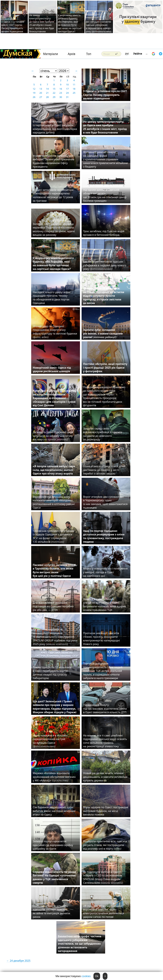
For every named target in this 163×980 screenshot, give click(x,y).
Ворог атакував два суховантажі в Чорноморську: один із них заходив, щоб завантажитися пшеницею (105, 502)
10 (67, 85)
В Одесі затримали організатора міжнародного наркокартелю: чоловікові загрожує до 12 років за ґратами (53, 195)
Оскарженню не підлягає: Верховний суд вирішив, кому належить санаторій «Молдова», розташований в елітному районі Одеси (54, 500)
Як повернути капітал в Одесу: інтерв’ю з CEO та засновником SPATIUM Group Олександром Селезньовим (103, 877)
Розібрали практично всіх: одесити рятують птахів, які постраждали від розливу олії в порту (105, 845)
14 (47, 89)
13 (41, 89)
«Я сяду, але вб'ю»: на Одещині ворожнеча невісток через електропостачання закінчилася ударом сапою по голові (104, 911)
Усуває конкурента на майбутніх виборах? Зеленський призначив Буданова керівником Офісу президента (54, 161)
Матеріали (51, 54)
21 (47, 93)
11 (74, 85)
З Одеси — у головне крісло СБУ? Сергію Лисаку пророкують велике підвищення (13, 27)
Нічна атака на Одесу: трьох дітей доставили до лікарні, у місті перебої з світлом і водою (104, 470)
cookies (86, 976)
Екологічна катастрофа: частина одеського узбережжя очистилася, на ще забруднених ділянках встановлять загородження (80, 944)
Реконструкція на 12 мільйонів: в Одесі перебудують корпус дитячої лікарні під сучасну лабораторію (52, 673)
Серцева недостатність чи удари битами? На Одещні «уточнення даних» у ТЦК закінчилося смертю (54, 877)
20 (41, 93)
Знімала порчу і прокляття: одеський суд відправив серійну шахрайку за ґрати (53, 845)
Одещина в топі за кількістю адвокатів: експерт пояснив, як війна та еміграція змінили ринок (52, 911)
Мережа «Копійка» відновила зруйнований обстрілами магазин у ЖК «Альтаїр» (54, 777)
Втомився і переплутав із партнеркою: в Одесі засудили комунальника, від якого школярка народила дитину (55, 127)
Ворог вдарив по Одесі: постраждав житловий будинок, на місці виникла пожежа (106, 811)
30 (61, 97)
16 (61, 89)
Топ (89, 54)
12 (34, 89)
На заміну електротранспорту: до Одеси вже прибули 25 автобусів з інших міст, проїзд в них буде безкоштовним (42, 23)
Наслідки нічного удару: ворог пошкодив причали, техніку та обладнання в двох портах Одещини (52, 298)
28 (47, 97)
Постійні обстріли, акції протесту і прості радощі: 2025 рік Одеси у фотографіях (105, 368)
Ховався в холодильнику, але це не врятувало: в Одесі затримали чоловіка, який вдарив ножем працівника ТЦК (105, 604)
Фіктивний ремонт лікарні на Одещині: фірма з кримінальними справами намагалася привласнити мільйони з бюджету (106, 159)
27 (41, 97)
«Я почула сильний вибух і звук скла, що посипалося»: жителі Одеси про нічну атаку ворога (54, 470)
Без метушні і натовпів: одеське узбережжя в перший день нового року (105, 265)
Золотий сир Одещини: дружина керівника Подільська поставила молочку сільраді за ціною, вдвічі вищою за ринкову (54, 229)
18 (74, 89)
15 (54, 89)
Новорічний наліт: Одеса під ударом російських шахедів (52, 369)
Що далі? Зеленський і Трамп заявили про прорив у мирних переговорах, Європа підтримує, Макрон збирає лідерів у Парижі (55, 707)
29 (54, 97)
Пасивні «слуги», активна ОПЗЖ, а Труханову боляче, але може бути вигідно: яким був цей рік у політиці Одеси (55, 570)
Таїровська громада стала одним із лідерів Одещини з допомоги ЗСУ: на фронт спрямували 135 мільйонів (54, 536)
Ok (97, 976)
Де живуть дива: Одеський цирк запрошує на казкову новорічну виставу (53, 436)
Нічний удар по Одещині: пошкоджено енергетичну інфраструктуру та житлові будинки (55, 332)
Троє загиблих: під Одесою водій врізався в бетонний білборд (104, 233)
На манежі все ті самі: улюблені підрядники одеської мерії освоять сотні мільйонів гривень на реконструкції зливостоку (105, 741)
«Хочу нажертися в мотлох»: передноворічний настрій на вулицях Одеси (50, 741)
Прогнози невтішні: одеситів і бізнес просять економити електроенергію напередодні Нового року (102, 639)
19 (34, 93)
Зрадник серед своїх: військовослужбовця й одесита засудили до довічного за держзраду (103, 434)
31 (67, 97)
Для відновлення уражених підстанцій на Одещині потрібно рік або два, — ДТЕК (53, 606)
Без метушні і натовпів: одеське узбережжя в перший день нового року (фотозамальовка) (99, 27)
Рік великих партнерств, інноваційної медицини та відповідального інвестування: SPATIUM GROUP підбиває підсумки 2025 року (55, 637)
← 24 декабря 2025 (18, 961)
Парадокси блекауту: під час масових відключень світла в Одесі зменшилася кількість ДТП (105, 709)
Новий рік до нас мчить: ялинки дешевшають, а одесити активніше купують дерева (105, 777)
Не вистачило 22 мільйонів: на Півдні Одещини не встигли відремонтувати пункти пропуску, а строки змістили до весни (104, 296)
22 (54, 93)
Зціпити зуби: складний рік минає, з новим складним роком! (103, 333)
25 (74, 93)
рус (127, 53)
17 (67, 89)
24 (67, 93)
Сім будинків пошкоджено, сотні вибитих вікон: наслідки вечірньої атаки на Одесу (54, 811)
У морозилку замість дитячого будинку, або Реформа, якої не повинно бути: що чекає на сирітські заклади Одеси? (70, 23)
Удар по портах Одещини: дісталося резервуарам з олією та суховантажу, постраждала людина (104, 536)
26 (34, 97)
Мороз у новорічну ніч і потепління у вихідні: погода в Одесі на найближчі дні (105, 572)
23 (61, 93)
